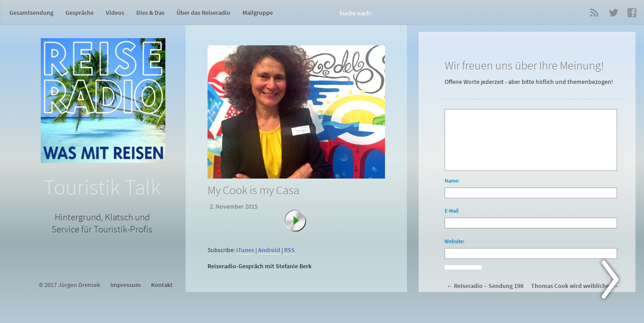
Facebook (632, 13)
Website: (454, 241)
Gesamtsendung (31, 13)
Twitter (613, 13)
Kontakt (162, 285)
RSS (594, 13)
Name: (452, 181)
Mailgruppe (258, 13)
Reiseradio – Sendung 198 (489, 286)
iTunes (245, 250)
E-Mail (452, 211)
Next (615, 281)
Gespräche (80, 13)
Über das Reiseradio (203, 13)
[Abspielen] (300, 225)
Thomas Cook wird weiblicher (571, 286)
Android (269, 250)
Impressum (125, 285)
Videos (115, 13)
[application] (298, 239)
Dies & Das (150, 13)
